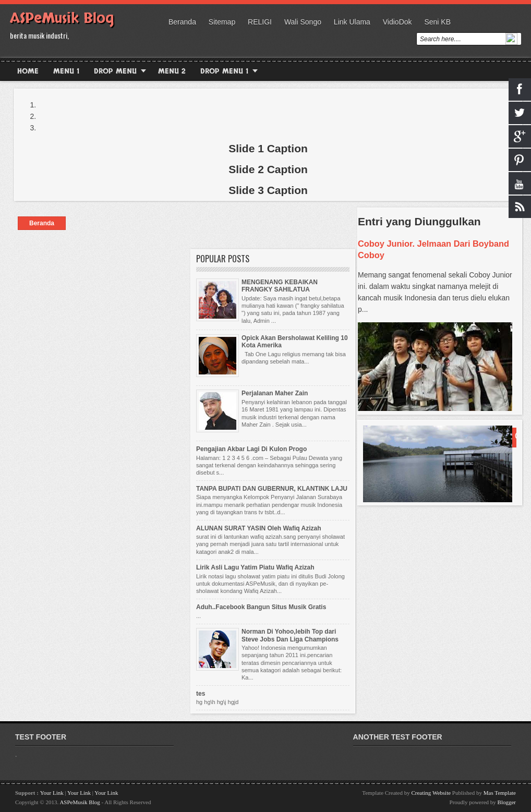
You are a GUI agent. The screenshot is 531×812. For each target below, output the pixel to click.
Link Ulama (352, 22)
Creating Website (431, 793)
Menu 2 (172, 71)
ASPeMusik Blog (62, 18)
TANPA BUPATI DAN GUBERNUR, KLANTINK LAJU (272, 489)
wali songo (303, 22)
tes (201, 694)
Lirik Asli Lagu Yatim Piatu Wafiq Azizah (255, 567)
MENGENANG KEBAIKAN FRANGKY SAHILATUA (280, 286)
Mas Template (500, 793)
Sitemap (222, 22)
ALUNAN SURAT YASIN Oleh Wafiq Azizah (259, 528)
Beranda (182, 22)
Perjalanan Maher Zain (275, 393)
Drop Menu (115, 71)
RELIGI (260, 22)
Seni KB (437, 22)
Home (28, 71)
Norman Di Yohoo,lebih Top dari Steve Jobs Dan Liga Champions (290, 635)
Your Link (53, 793)
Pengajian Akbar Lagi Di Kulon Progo (251, 449)
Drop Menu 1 (224, 71)
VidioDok (397, 22)
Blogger (507, 802)
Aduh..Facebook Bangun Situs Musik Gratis (261, 607)
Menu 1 (66, 71)
